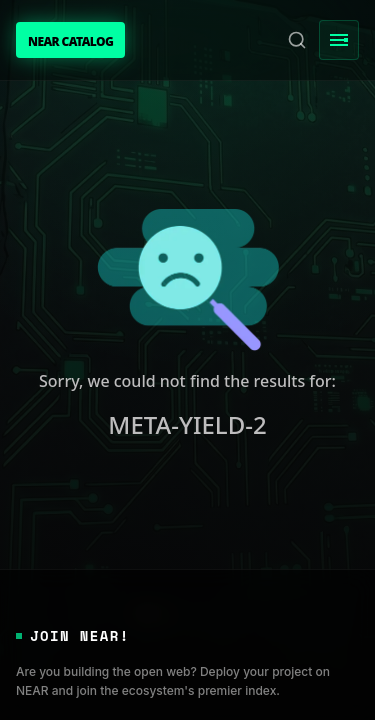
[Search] (297, 40)
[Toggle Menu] (339, 40)
